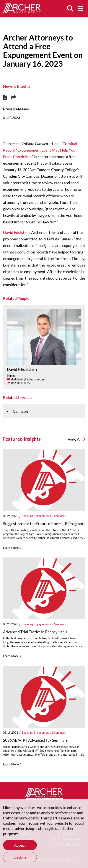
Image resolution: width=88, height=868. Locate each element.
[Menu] (80, 9)
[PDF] (5, 98)
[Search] (70, 9)
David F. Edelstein (22, 369)
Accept (20, 845)
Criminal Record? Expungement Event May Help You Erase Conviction (40, 150)
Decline (20, 857)
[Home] (22, 11)
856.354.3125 (21, 383)
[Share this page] (13, 98)
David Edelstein (16, 232)
